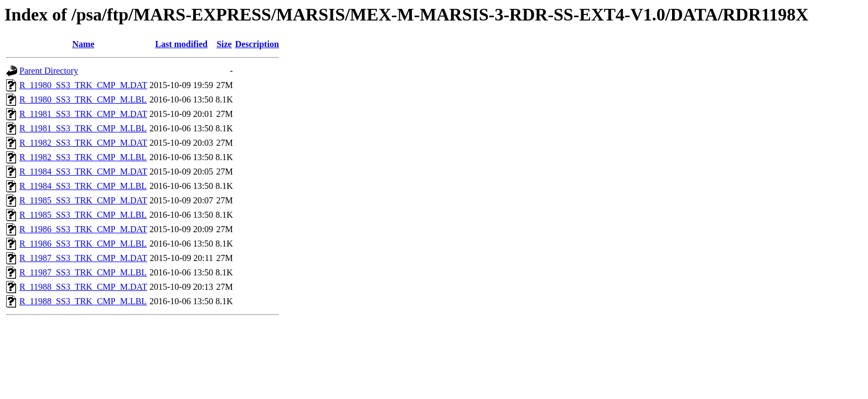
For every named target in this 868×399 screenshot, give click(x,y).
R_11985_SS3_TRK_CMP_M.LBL (83, 215)
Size (224, 44)
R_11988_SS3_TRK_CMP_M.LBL (83, 301)
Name (84, 44)
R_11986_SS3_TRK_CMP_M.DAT (83, 229)
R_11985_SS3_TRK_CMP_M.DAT (83, 200)
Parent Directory (49, 71)
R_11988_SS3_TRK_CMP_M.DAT (83, 287)
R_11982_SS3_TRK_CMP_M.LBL (83, 157)
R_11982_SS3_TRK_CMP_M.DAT (83, 143)
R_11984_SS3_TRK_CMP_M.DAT (83, 172)
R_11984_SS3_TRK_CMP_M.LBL (83, 186)
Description (257, 44)
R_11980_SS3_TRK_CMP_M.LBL (83, 99)
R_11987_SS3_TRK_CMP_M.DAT (83, 258)
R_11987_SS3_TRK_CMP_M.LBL (83, 272)
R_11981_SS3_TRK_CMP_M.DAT (83, 114)
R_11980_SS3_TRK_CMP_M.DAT (83, 85)
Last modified (181, 44)
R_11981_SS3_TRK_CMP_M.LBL (83, 128)
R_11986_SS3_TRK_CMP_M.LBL (83, 244)
